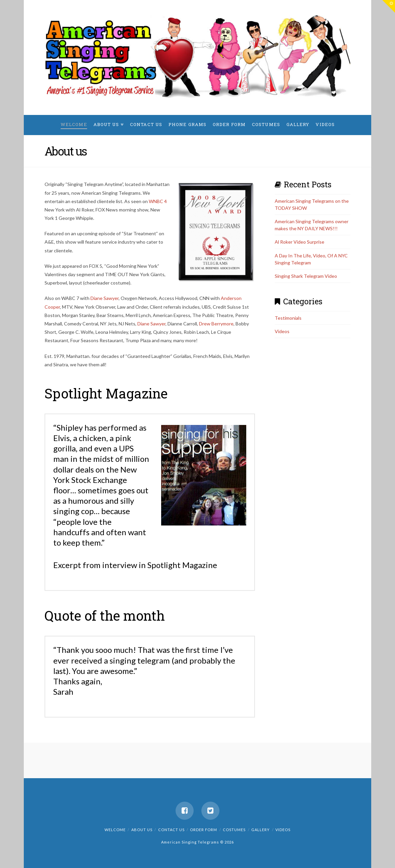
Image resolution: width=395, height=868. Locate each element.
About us (142, 830)
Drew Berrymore (216, 324)
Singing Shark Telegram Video (306, 276)
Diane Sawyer (105, 298)
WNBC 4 (158, 201)
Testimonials (288, 318)
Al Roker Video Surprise (300, 242)
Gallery (260, 830)
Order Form (204, 830)
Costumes (234, 830)
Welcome (115, 830)
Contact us (171, 830)
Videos (282, 331)
